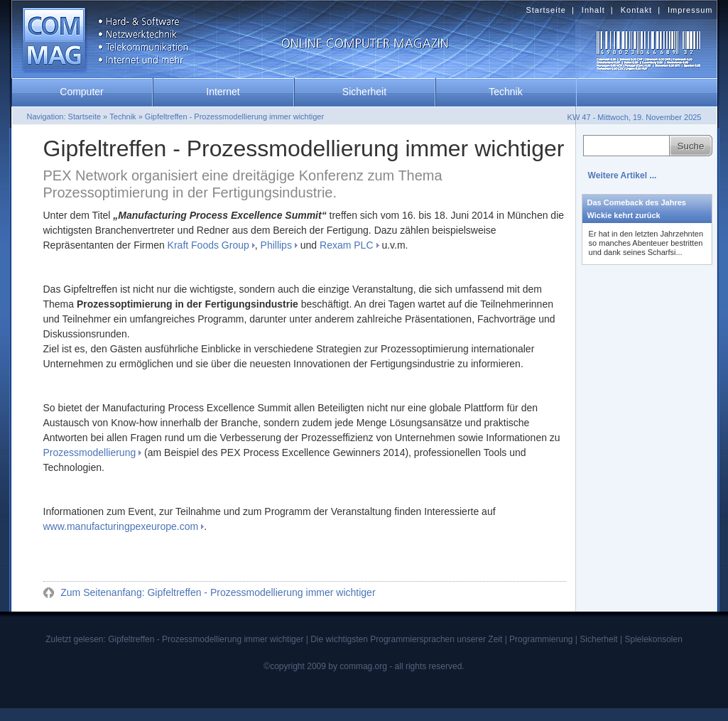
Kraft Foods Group (208, 245)
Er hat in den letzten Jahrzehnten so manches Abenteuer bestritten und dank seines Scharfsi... (646, 243)
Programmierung (541, 639)
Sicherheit (364, 92)
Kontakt (636, 10)
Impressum (690, 10)
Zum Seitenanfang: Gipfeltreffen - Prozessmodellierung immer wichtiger (216, 592)
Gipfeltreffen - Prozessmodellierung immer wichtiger (234, 116)
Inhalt (593, 10)
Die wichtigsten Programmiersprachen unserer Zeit (406, 639)
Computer (81, 92)
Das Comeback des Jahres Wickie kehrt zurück (637, 209)
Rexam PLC (346, 245)
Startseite (545, 10)
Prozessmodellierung (90, 452)
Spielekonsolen (653, 639)
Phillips (276, 245)
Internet (223, 92)
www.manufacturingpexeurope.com (121, 526)
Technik (505, 92)
